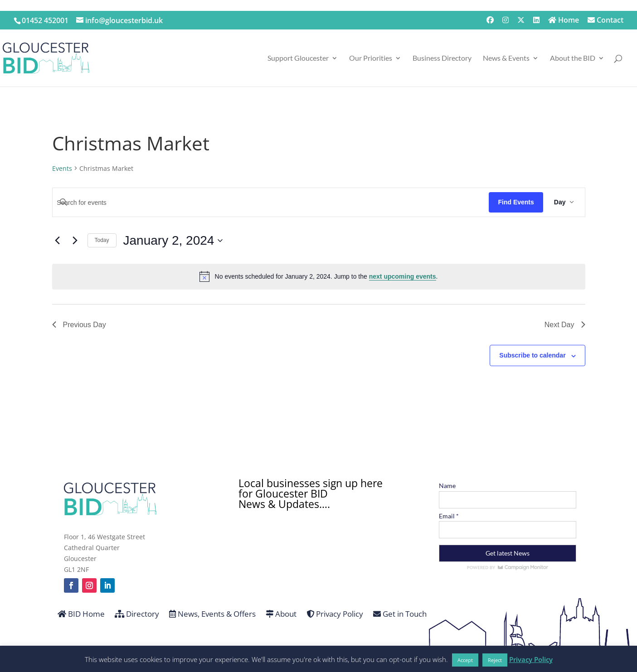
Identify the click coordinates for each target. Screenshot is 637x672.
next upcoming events (403, 276)
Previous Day (79, 325)
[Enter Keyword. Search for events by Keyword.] (271, 203)
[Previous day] (58, 241)
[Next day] (75, 241)
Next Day (565, 325)
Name (447, 486)
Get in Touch (400, 614)
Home (564, 21)
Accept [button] (465, 660)
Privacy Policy (335, 614)
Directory (137, 614)
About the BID (573, 58)
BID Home (81, 614)
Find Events (516, 202)
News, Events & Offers (212, 614)
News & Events (506, 58)
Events (62, 168)
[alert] (319, 276)
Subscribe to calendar (532, 355)
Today (102, 240)
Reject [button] (495, 660)
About (281, 614)
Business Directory (442, 58)
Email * (449, 516)
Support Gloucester (298, 58)
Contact (605, 21)
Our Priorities (371, 58)
